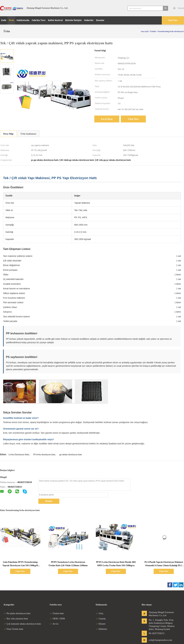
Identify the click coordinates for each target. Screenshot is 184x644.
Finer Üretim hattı (13, 629)
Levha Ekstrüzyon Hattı (19, 455)
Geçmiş (101, 619)
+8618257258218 (24, 482)
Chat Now (173, 20)
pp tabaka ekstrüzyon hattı (71, 455)
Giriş (99, 613)
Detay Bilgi (8, 134)
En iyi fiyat (107, 119)
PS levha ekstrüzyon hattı (44, 455)
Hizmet (101, 624)
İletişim (49, 501)
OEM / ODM (57, 619)
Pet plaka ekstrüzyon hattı (17, 613)
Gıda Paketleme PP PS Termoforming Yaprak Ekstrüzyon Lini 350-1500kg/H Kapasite (20, 565)
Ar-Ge (54, 624)
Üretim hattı (57, 613)
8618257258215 (15, 487)
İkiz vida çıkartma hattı (16, 619)
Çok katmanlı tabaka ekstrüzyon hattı (22, 624)
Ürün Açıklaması (29, 134)
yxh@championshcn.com (158, 640)
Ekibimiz (101, 629)
